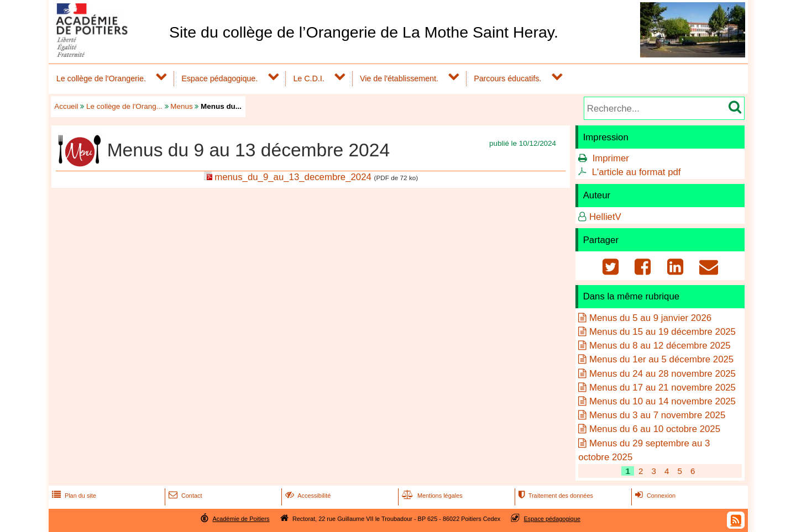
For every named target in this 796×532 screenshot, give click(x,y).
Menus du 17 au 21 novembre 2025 (663, 388)
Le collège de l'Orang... (124, 106)
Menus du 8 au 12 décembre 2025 (660, 346)
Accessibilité (307, 496)
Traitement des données (555, 496)
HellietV (605, 217)
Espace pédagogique (553, 519)
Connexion (654, 496)
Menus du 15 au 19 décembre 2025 (663, 332)
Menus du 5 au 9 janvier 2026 (650, 318)
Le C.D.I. (308, 78)
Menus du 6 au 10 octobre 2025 (655, 429)
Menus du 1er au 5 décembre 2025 (661, 359)
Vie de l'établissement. (399, 78)
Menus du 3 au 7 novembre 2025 (657, 415)
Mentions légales (431, 496)
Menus (181, 106)
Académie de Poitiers (241, 519)
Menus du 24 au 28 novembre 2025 (663, 374)
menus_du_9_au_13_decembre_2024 (293, 177)
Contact (184, 496)
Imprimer (611, 158)
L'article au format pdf (637, 172)
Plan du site (73, 496)
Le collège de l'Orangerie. (101, 78)
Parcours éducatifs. (507, 78)
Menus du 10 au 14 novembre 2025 (663, 401)
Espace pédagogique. (219, 78)
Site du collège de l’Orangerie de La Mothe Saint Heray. (364, 32)
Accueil (66, 106)
